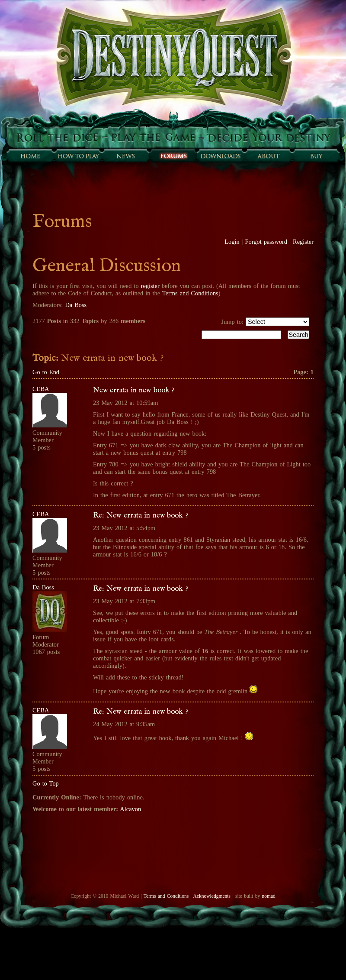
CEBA (41, 389)
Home (30, 156)
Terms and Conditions (190, 293)
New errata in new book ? (134, 390)
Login (232, 242)
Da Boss (76, 305)
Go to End (46, 372)
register (150, 286)
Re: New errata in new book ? (141, 515)
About (268, 156)
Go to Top (46, 783)
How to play (78, 156)
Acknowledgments (212, 896)
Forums (173, 156)
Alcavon (130, 809)
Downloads (221, 156)
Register (303, 242)
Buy (316, 156)
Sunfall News (125, 156)
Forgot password (266, 242)
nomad (268, 896)
